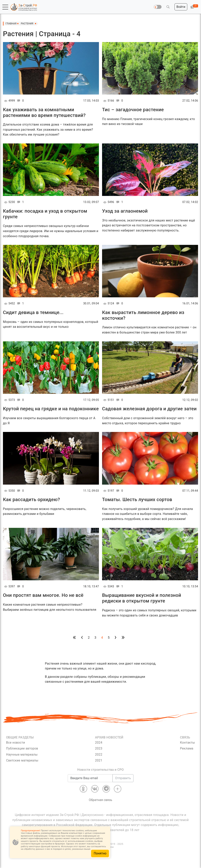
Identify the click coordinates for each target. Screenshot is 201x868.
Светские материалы (22, 760)
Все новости (16, 743)
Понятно (100, 853)
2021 (99, 760)
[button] (5, 7)
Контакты (187, 743)
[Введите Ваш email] (90, 778)
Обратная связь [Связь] (101, 800)
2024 (99, 743)
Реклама (187, 748)
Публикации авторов (22, 748)
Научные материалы (22, 755)
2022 (99, 755)
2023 (99, 748)
